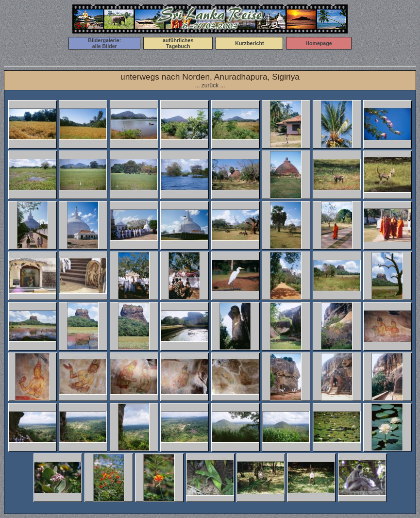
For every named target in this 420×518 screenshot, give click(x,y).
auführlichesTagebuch (178, 43)
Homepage (319, 43)
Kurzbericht (249, 43)
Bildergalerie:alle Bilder (104, 43)
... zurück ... (210, 85)
